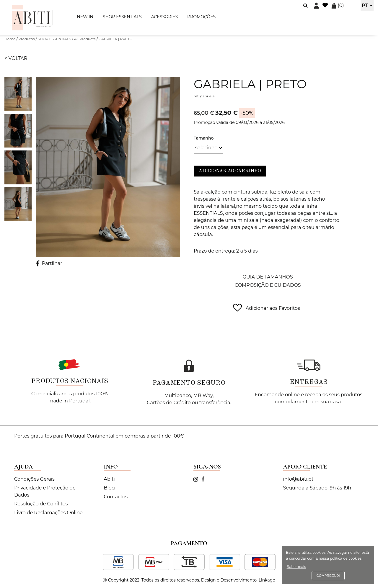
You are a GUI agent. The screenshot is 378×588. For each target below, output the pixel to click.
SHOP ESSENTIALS (122, 17)
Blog (109, 488)
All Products (85, 39)
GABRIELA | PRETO (116, 39)
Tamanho (204, 138)
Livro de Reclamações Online (48, 513)
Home (10, 39)
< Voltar (16, 58)
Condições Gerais (34, 479)
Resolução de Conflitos (41, 504)
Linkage (267, 580)
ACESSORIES (164, 17)
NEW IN (85, 17)
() (338, 5)
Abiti (109, 479)
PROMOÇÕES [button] (201, 17)
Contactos (116, 497)
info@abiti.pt (298, 479)
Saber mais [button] (296, 567)
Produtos (27, 39)
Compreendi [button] (328, 575)
